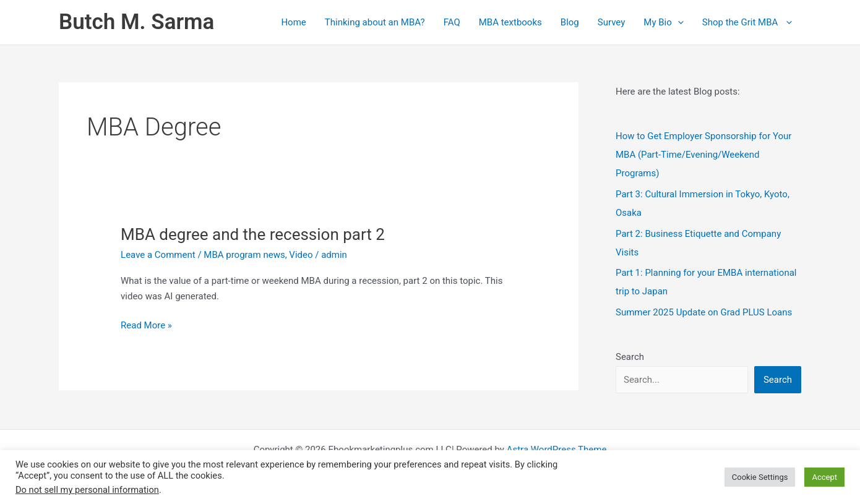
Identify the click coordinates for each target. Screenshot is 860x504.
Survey (612, 22)
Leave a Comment (158, 255)
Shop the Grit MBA (747, 22)
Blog (570, 22)
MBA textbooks (510, 22)
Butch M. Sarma (136, 22)
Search (630, 357)
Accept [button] (824, 477)
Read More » (146, 326)
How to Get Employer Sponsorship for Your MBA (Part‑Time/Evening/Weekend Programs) (703, 155)
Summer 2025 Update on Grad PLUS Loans (704, 312)
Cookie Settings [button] (760, 477)
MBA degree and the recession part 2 (253, 234)
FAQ (452, 22)
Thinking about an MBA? (375, 22)
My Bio (663, 22)
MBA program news (244, 255)
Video (301, 255)
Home (293, 22)
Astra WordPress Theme (557, 450)
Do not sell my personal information (87, 490)
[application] (678, 22)
